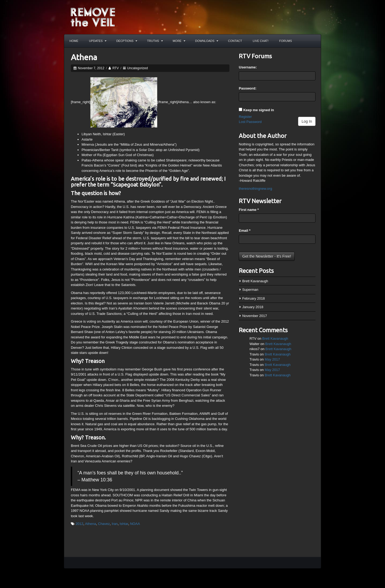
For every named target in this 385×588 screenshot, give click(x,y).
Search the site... (314, 41)
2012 (80, 524)
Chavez (104, 524)
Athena (84, 57)
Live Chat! (261, 41)
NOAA (135, 524)
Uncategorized (138, 68)
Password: (248, 88)
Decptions (127, 41)
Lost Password (250, 122)
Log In (307, 121)
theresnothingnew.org (255, 189)
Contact (235, 41)
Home (74, 41)
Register (245, 117)
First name (249, 210)
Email (245, 231)
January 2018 (253, 307)
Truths (155, 41)
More (179, 41)
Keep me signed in (259, 110)
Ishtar (124, 524)
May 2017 (272, 359)
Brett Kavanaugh (255, 281)
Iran (115, 524)
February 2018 (254, 298)
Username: (248, 67)
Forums (286, 41)
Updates (98, 41)
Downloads (207, 41)
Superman (250, 290)
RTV (115, 68)
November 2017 (255, 316)
